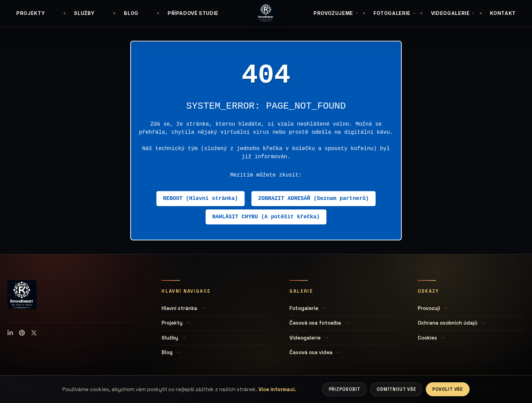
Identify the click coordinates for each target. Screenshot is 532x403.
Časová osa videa (311, 352)
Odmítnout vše (396, 389)
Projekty (172, 323)
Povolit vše (448, 389)
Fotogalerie (304, 308)
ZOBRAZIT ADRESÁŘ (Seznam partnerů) (313, 199)
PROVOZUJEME (336, 13)
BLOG (131, 13)
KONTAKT (503, 13)
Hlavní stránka (179, 308)
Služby (170, 338)
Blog (167, 352)
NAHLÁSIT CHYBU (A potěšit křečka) (266, 217)
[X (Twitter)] (34, 333)
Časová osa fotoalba (315, 323)
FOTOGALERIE (395, 13)
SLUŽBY (84, 13)
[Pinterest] (22, 333)
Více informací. (277, 389)
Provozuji (429, 308)
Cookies (427, 338)
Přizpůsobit (345, 389)
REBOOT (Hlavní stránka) (201, 199)
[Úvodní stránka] (266, 13)
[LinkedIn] (10, 333)
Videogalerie (305, 338)
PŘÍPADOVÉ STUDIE (193, 13)
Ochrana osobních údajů (448, 323)
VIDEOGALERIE (453, 13)
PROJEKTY (31, 13)
